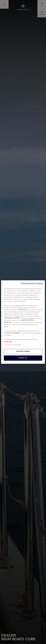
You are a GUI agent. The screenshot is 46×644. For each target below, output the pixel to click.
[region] (23, 322)
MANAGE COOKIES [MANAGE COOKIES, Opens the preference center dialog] (23, 352)
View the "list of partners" (13, 345)
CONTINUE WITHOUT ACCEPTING (32, 283)
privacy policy (8, 341)
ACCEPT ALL (23, 358)
